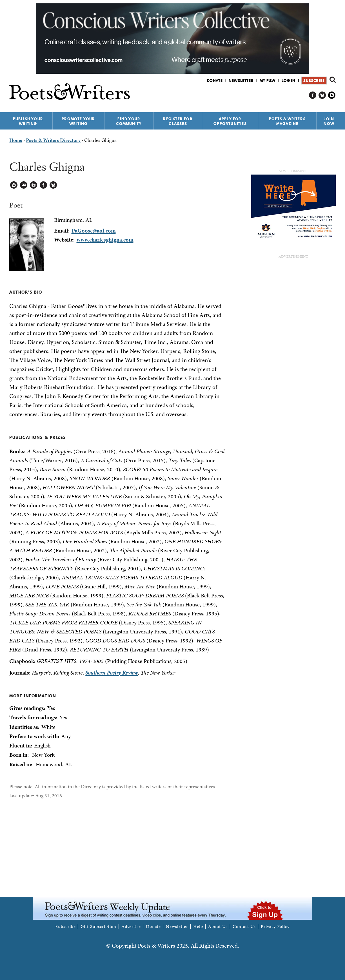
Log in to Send (24, 185)
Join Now (329, 121)
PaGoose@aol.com (94, 231)
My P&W (268, 81)
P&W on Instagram (332, 95)
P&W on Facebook (313, 95)
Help (198, 927)
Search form (333, 80)
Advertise (131, 927)
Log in (289, 81)
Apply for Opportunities (230, 121)
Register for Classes (178, 121)
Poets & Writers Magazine (287, 121)
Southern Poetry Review (112, 673)
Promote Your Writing (78, 121)
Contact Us (244, 927)
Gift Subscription (98, 927)
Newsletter (241, 81)
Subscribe (314, 81)
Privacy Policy (275, 927)
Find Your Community (129, 121)
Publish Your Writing (28, 121)
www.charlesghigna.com (105, 240)
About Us (218, 927)
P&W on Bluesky (322, 95)
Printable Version (14, 185)
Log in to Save (34, 185)
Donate (215, 81)
